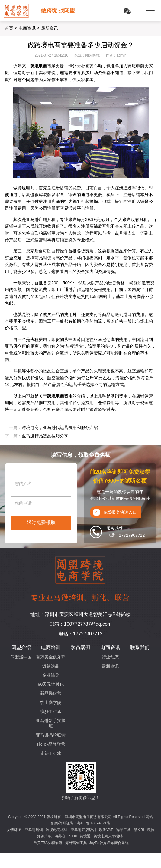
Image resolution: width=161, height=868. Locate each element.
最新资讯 (110, 666)
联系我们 (140, 647)
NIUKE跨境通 (80, 836)
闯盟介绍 (21, 647)
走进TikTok (51, 753)
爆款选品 (51, 666)
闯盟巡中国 (21, 657)
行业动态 (110, 657)
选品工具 (123, 830)
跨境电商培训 (57, 830)
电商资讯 (27, 28)
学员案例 (80, 647)
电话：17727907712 (81, 634)
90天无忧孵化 (51, 684)
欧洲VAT (106, 830)
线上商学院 (51, 702)
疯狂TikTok (51, 711)
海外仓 (60, 836)
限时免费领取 (41, 522)
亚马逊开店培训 (83, 830)
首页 (9, 28)
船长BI (139, 830)
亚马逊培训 (34, 830)
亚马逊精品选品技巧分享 (45, 436)
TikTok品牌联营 (51, 744)
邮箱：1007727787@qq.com (81, 624)
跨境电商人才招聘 (108, 836)
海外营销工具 (76, 843)
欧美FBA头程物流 (48, 843)
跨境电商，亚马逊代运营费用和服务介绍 (60, 427)
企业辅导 (51, 675)
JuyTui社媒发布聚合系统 (109, 843)
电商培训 (51, 647)
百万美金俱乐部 (51, 657)
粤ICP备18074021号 (93, 823)
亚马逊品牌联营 (51, 735)
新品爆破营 (51, 693)
